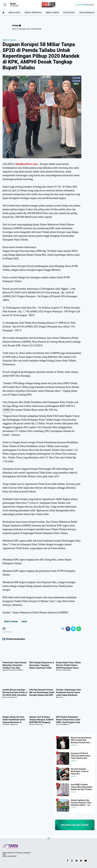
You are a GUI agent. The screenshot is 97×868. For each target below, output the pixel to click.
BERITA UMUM (54, 12)
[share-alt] (62, 629)
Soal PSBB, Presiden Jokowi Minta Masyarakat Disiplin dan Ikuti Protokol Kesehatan (81, 787)
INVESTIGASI (72, 12)
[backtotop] (48, 839)
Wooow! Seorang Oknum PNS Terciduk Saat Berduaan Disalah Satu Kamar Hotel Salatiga (80, 740)
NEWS (24, 622)
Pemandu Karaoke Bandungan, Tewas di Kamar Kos (79, 771)
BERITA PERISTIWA (34, 12)
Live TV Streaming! (86, 5)
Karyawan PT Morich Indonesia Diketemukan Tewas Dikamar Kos (80, 756)
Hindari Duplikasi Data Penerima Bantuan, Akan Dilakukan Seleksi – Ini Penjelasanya (80, 803)
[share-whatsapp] (79, 629)
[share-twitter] (73, 629)
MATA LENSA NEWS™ (10, 857)
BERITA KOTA (15, 12)
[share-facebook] (67, 629)
